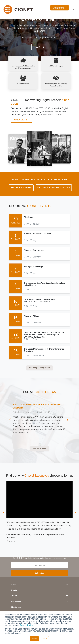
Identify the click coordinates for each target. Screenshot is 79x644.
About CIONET (21, 120)
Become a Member (21, 188)
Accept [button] (34, 639)
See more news (39, 449)
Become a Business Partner (54, 188)
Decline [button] (44, 639)
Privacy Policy (26, 625)
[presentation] (11, 421)
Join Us (39, 47)
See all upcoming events (40, 368)
